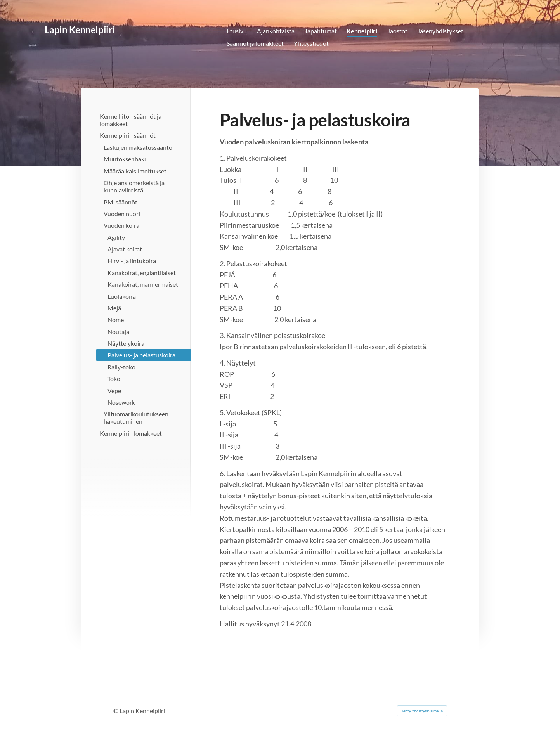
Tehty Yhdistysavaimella (422, 711)
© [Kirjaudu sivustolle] (116, 711)
